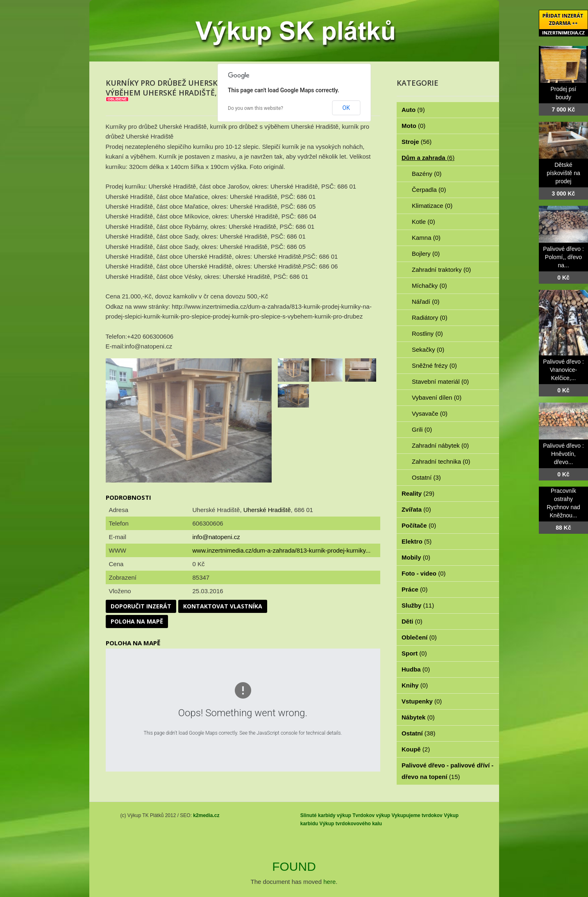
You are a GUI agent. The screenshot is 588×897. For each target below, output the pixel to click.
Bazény (427, 174)
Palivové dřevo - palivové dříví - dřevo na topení (447, 771)
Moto (413, 126)
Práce (414, 589)
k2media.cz (206, 815)
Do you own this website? (255, 108)
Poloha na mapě (137, 621)
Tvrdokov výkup (371, 815)
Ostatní (426, 477)
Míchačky (429, 286)
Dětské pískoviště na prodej (563, 173)
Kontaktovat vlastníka (223, 606)
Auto (413, 110)
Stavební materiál (440, 381)
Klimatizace (432, 206)
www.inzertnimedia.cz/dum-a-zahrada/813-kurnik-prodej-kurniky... (282, 550)
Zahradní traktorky (441, 270)
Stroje (417, 142)
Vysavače (430, 413)
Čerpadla (429, 190)
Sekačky (428, 349)
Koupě (416, 749)
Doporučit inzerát (141, 606)
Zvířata (416, 509)
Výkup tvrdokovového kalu (351, 824)
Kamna (426, 238)
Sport (414, 653)
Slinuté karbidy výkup (326, 815)
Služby (418, 605)
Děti (412, 621)
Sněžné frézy (434, 365)
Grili (422, 429)
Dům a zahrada (428, 158)
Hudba (416, 669)
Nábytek (418, 717)
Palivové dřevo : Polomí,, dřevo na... (563, 257)
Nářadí (426, 302)
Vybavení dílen (437, 397)
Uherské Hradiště (267, 510)
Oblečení (419, 637)
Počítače (419, 525)
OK (346, 108)
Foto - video (424, 573)
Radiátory (430, 318)
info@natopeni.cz (216, 537)
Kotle (423, 222)
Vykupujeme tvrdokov (417, 815)
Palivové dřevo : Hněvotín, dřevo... (563, 454)
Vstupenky (422, 701)
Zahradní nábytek (440, 445)
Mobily (416, 557)
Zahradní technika (441, 461)
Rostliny (427, 334)
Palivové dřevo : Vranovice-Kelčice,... (563, 370)
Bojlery (426, 254)
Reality (418, 493)
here (329, 882)
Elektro (417, 541)
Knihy (415, 685)
